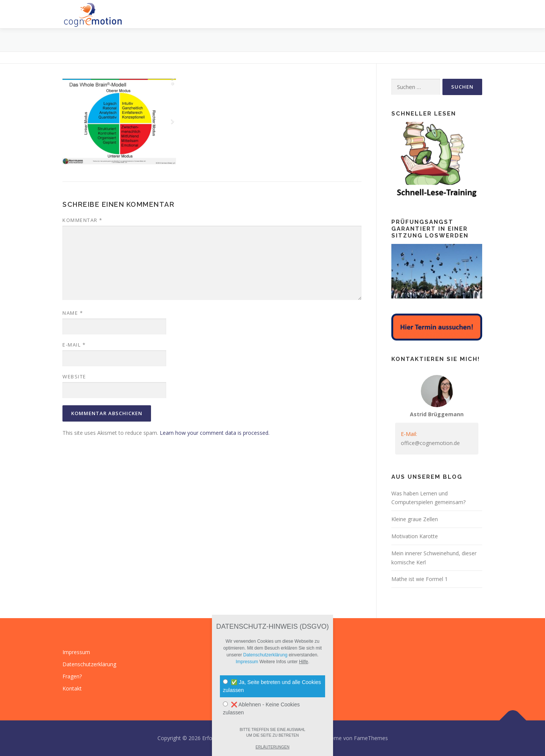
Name (73, 313)
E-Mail (74, 345)
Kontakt (72, 688)
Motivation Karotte (415, 536)
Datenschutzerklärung (89, 664)
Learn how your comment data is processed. (215, 433)
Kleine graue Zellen (415, 519)
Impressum (76, 652)
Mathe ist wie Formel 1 (420, 579)
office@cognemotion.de (430, 443)
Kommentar (83, 220)
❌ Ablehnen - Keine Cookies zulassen (261, 708)
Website (74, 376)
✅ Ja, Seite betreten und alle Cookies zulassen (272, 686)
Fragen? (72, 676)
